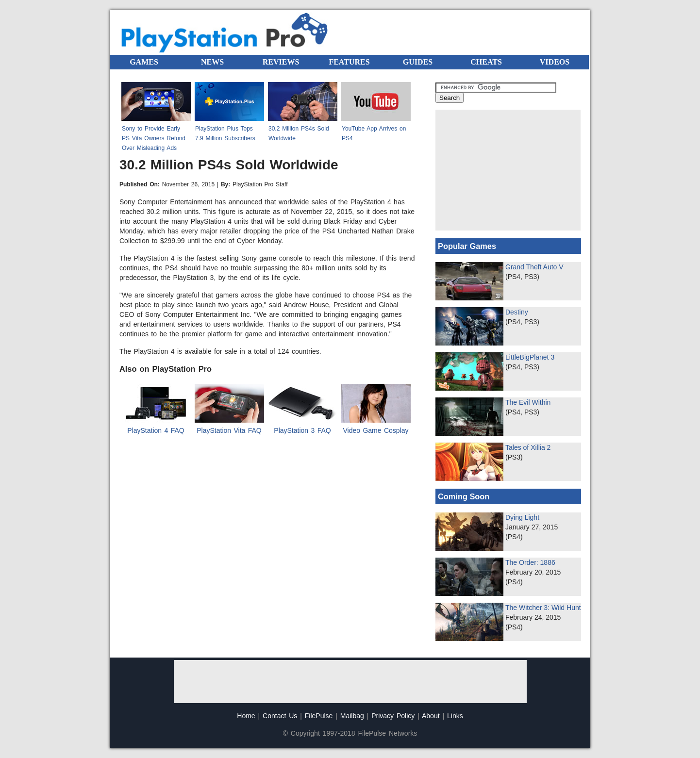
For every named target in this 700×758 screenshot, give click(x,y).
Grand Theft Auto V (534, 267)
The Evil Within (528, 402)
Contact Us (280, 716)
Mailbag (352, 716)
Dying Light (522, 517)
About (431, 716)
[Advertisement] (508, 170)
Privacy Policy (393, 716)
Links (455, 716)
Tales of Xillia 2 (528, 447)
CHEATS (486, 62)
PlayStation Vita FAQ (229, 430)
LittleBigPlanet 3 (530, 357)
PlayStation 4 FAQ (156, 430)
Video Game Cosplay (375, 430)
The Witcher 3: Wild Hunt (543, 608)
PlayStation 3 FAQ (302, 430)
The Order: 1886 (530, 562)
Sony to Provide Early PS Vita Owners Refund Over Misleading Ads (154, 138)
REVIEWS (281, 62)
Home (246, 716)
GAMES (144, 62)
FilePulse (319, 716)
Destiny (517, 312)
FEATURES (349, 62)
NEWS (212, 62)
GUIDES (418, 62)
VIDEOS (555, 62)
